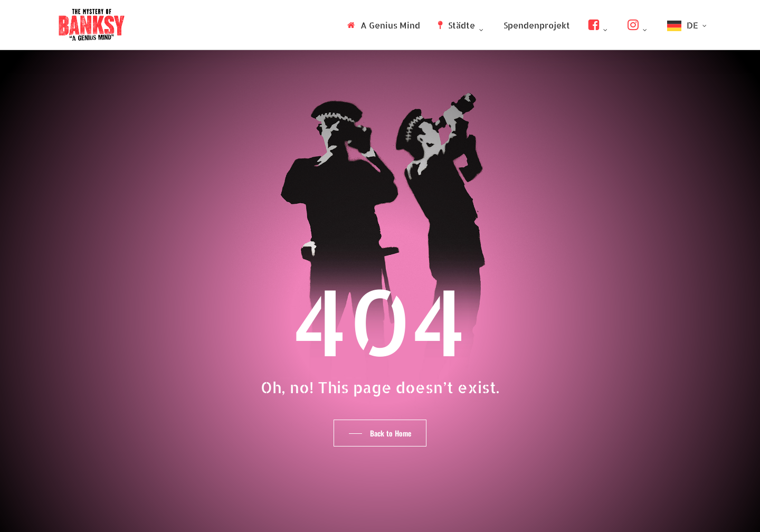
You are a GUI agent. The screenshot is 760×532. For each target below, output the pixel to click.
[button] (380, 433)
